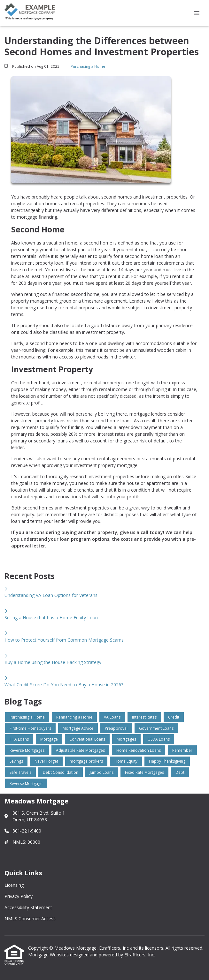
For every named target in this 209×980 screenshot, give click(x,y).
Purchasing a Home (88, 66)
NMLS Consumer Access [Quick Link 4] (30, 919)
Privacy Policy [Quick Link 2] (19, 896)
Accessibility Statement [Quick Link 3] (28, 907)
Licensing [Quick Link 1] (14, 885)
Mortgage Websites (49, 955)
